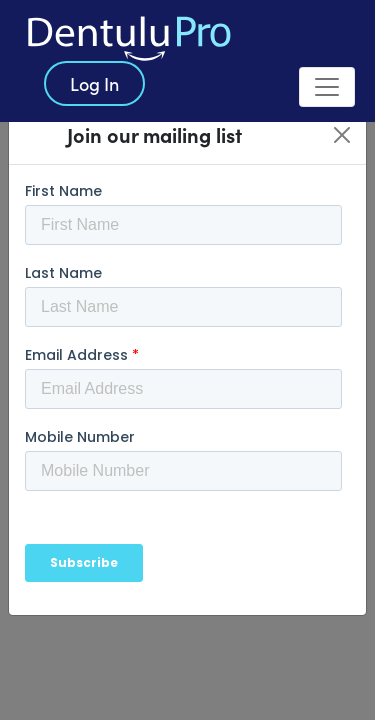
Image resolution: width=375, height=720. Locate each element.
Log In (94, 83)
